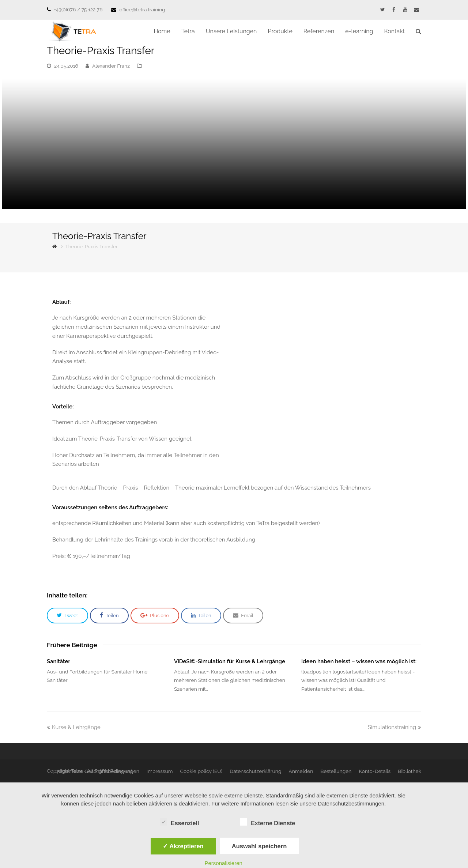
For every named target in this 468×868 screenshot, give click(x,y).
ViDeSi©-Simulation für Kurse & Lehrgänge (230, 661)
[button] (67, 616)
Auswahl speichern (259, 846)
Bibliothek (409, 771)
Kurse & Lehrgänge (74, 727)
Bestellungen (336, 771)
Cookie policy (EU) (201, 771)
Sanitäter (58, 661)
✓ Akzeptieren (183, 846)
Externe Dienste (267, 822)
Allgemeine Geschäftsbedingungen (98, 771)
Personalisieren (224, 863)
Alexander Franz (111, 66)
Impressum (160, 771)
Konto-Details (375, 771)
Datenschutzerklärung (255, 771)
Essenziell (179, 822)
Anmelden (301, 771)
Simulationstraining (395, 727)
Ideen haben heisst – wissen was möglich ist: (359, 661)
